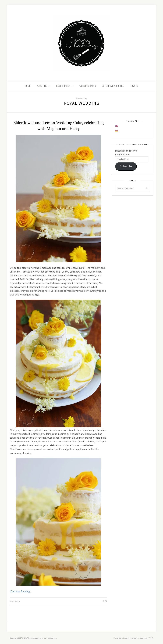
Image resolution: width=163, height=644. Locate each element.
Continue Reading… (21, 592)
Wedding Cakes (88, 86)
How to (134, 86)
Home (28, 86)
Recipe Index (63, 86)
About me (42, 86)
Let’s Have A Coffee (113, 86)
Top (151, 638)
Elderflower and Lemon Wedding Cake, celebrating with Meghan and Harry (58, 126)
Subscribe (126, 166)
